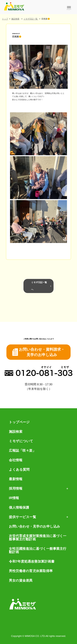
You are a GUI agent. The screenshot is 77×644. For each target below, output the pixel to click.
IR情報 (14, 498)
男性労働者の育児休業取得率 (31, 571)
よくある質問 (19, 470)
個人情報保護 (19, 508)
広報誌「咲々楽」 (22, 451)
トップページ (19, 422)
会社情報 (16, 460)
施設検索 (15, 19)
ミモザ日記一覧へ (39, 286)
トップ (5, 19)
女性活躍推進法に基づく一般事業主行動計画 (38, 550)
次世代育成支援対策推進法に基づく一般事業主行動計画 (38, 538)
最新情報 (16, 479)
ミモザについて (21, 441)
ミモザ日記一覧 (31, 19)
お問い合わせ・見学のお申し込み (35, 526)
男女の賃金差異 (21, 581)
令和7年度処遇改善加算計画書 (32, 562)
